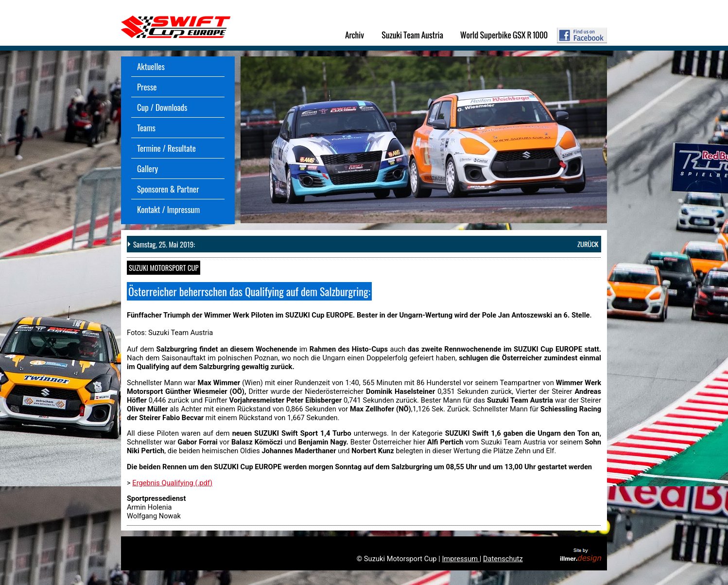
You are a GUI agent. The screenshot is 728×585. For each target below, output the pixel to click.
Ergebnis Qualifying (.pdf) (172, 483)
